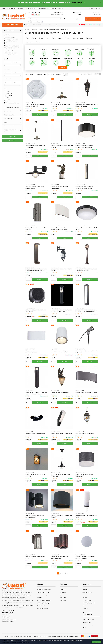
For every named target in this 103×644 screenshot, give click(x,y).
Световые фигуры (9, 37)
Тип (28, 38)
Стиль (34, 38)
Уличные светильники (36, 29)
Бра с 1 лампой (8, 51)
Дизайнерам (43, 8)
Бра (57, 25)
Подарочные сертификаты (44, 600)
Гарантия (85, 595)
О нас (4, 8)
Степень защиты (57, 38)
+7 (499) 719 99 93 (8, 610)
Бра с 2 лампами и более (11, 55)
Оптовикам (63, 592)
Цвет (48, 38)
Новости (85, 608)
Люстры (27, 25)
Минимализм (8, 95)
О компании (63, 590)
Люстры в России (42, 606)
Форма (41, 38)
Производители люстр (43, 603)
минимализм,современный (12, 103)
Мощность (30, 42)
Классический (8, 93)
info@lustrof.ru (6, 617)
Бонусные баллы (52, 8)
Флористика (8, 99)
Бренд (38, 42)
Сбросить (12, 140)
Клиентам (21, 8)
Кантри (7, 91)
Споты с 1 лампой (9, 49)
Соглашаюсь (96, 642)
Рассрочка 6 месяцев (88, 625)
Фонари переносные (10, 53)
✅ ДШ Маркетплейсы (32, 8)
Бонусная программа (88, 619)
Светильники (38, 25)
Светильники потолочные (11, 47)
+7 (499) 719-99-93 (35, 13)
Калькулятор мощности (89, 603)
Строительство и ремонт (44, 595)
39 (65, 573)
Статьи (84, 606)
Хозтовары (40, 598)
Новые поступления (43, 608)
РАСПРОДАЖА (82, 25)
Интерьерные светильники (44, 590)
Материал (89, 38)
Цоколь (68, 38)
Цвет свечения (78, 38)
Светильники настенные (11, 43)
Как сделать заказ (87, 600)
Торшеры (49, 25)
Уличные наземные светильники (12, 45)
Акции (84, 628)
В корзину (40, 115)
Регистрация (97, 8)
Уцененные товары (95, 25)
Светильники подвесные (11, 39)
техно (6, 101)
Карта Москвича (87, 622)
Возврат (85, 598)
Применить (12, 137)
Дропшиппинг (63, 595)
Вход (91, 8)
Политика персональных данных (9, 620)
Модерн (7, 97)
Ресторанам (63, 600)
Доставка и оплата (87, 592)
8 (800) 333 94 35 (58, 13)
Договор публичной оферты (8, 622)
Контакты (60, 8)
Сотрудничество (12, 8)
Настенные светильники (11, 41)
